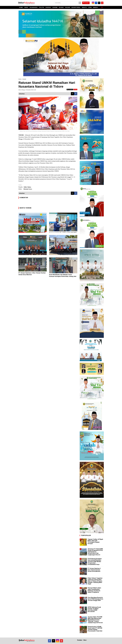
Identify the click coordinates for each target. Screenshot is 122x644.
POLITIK (42, 7)
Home (20, 79)
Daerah (24, 79)
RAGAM (68, 7)
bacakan (70, 89)
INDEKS (95, 7)
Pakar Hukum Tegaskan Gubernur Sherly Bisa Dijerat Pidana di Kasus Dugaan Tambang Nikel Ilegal (95, 581)
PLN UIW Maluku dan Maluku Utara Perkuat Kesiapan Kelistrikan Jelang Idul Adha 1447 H (63, 276)
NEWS (26, 7)
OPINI (90, 7)
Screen (86, 3)
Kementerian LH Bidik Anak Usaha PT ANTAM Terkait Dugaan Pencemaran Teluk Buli (95, 629)
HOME (21, 7)
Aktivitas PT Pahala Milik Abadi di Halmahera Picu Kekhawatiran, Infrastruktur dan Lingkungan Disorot (95, 552)
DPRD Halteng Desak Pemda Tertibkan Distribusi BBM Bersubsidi (94, 609)
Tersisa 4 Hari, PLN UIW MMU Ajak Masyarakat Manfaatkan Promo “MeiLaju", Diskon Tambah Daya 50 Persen (95, 620)
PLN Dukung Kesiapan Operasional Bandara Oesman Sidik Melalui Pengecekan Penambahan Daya (95, 562)
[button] (102, 7)
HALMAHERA (34, 7)
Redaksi (80, 640)
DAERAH (48, 7)
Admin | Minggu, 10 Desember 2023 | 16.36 (27, 90)
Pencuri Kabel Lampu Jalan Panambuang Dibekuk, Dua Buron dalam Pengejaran (94, 590)
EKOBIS (61, 7)
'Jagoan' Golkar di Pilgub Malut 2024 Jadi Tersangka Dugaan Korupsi (95, 541)
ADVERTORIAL (76, 7)
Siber (85, 640)
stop (75, 89)
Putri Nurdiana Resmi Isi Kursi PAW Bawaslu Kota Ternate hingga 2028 (95, 599)
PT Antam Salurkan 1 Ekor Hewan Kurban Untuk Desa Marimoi (94, 570)
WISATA (84, 7)
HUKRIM (55, 7)
